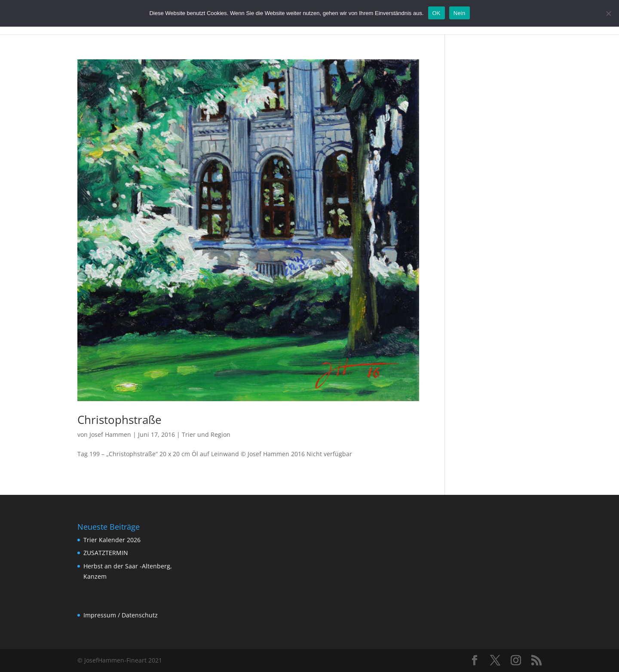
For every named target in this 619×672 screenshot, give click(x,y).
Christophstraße (120, 420)
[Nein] (608, 13)
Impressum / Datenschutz (121, 615)
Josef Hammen (110, 434)
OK (437, 13)
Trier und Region (206, 434)
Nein (460, 13)
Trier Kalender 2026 (112, 540)
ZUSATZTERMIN (106, 553)
